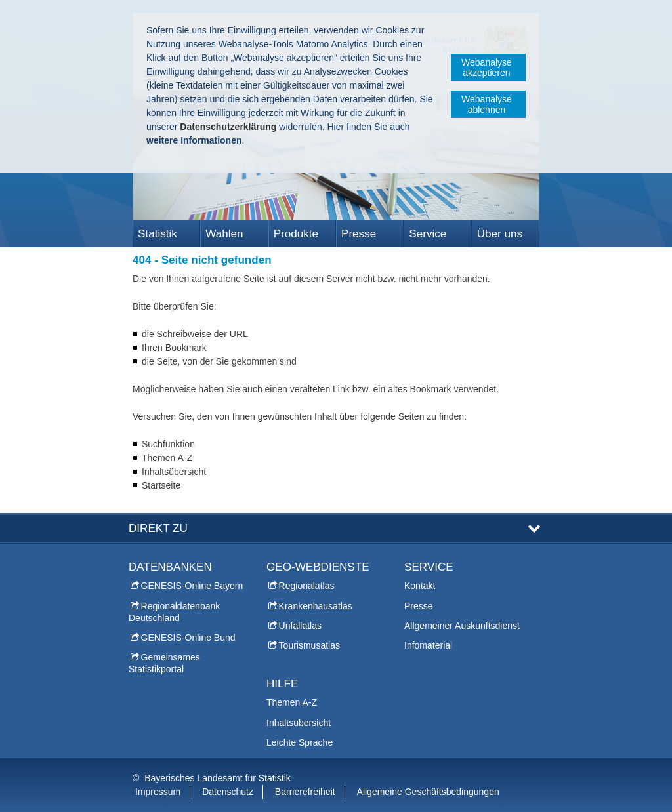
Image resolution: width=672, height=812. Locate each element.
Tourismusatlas (309, 645)
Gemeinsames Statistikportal (164, 663)
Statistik (157, 234)
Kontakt (420, 586)
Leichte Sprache (300, 742)
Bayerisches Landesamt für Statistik (218, 778)
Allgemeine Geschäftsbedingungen (428, 792)
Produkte (296, 234)
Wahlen (224, 234)
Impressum (158, 792)
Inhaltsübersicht (299, 723)
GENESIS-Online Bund (188, 638)
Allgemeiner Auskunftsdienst (462, 626)
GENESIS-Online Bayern (192, 586)
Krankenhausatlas (316, 606)
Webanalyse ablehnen (487, 104)
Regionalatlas (307, 586)
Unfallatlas (300, 626)
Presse (359, 234)
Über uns (500, 234)
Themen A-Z (292, 702)
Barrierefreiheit (305, 792)
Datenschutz (228, 792)
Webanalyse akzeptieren (487, 68)
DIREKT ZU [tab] (158, 528)
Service (428, 234)
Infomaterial (428, 645)
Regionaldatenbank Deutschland (174, 612)
